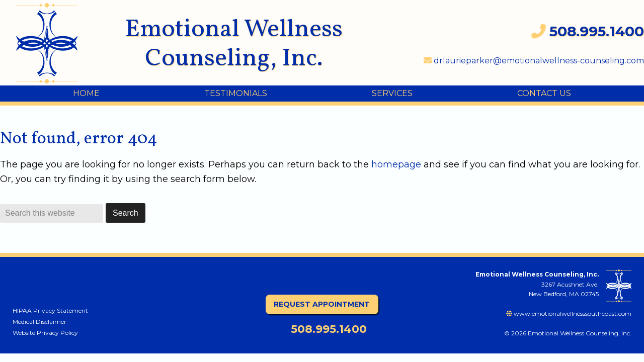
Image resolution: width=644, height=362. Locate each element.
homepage (396, 164)
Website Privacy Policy (45, 333)
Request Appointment (322, 304)
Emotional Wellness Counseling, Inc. (234, 44)
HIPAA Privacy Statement (50, 310)
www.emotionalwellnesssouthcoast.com (569, 313)
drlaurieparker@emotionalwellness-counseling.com (534, 61)
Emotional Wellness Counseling (55, 43)
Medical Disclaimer (39, 322)
